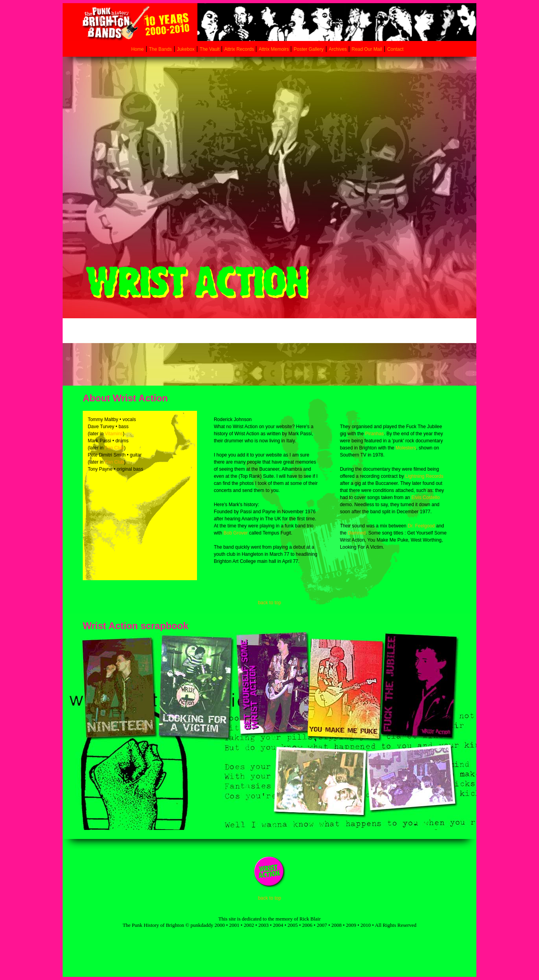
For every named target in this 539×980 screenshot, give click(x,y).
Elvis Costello (426, 497)
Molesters (406, 448)
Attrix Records (239, 49)
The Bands (160, 49)
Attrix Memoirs (275, 49)
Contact (395, 49)
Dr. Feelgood (421, 526)
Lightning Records (425, 476)
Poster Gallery (309, 49)
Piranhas (375, 434)
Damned (357, 533)
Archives (338, 49)
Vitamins (114, 434)
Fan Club (114, 448)
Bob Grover (235, 533)
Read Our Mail (367, 49)
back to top (270, 603)
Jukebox (186, 49)
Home (138, 49)
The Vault (210, 49)
